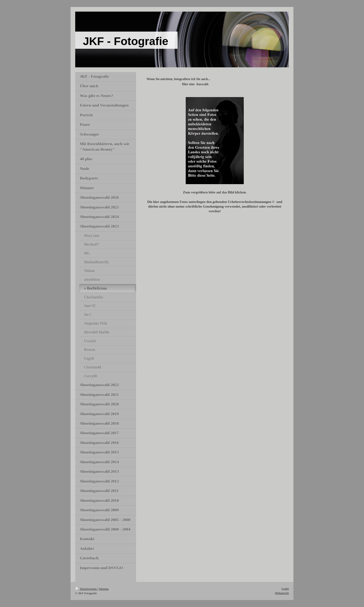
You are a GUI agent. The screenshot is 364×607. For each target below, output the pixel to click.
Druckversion (86, 589)
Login (285, 589)
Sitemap (104, 589)
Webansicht (282, 593)
